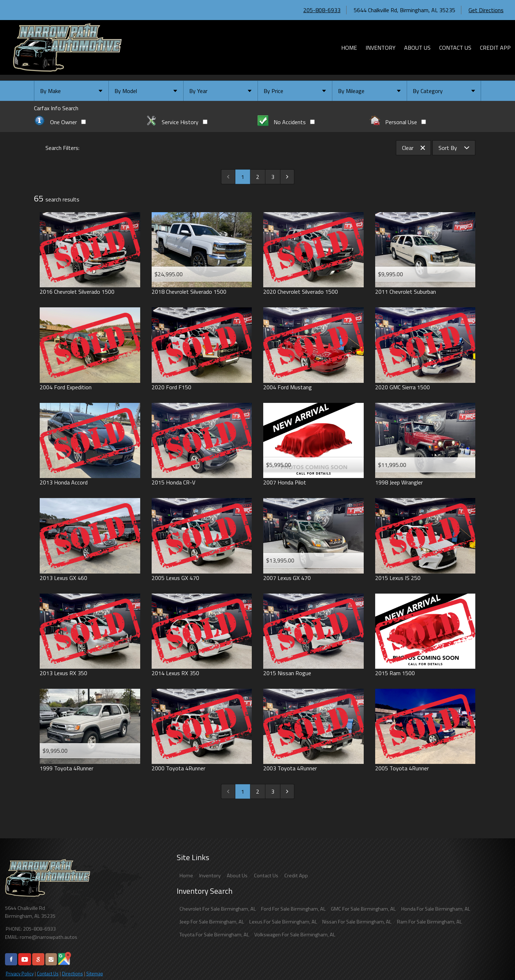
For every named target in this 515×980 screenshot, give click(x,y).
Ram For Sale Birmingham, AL (430, 922)
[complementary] (494, 959)
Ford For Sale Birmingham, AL (293, 909)
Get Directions (486, 10)
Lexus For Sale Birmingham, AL (283, 922)
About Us (237, 876)
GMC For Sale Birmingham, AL (363, 909)
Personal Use (398, 122)
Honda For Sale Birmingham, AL (436, 909)
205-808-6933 (322, 10)
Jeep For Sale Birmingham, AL (212, 922)
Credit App (296, 876)
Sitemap (95, 974)
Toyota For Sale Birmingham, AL (214, 935)
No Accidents (286, 122)
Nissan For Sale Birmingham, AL (357, 922)
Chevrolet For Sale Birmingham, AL (218, 909)
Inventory (210, 876)
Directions (72, 974)
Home (186, 876)
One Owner (60, 122)
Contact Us (48, 974)
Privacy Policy (20, 974)
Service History (177, 122)
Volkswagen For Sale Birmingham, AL (295, 935)
